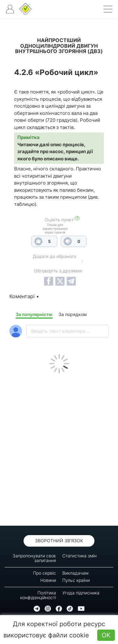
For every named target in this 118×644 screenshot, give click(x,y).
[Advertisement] (59, 448)
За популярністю (34, 314)
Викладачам (75, 573)
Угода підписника (81, 593)
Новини (48, 580)
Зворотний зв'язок (59, 541)
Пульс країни (76, 580)
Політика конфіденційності (38, 595)
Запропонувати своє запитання (34, 558)
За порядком (73, 314)
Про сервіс (45, 573)
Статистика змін (79, 556)
